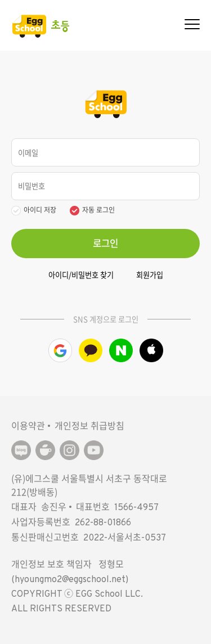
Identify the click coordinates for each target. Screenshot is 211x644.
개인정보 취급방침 (89, 425)
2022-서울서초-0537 (125, 538)
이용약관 (28, 425)
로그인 (105, 243)
